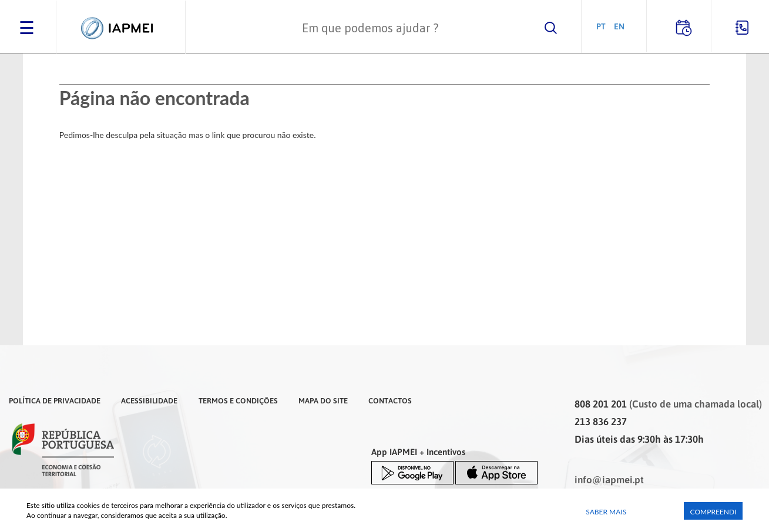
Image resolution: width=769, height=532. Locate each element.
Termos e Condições (238, 400)
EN (619, 26)
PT (601, 26)
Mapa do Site (323, 400)
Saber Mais (606, 512)
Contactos (390, 400)
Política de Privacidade (55, 400)
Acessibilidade (149, 400)
